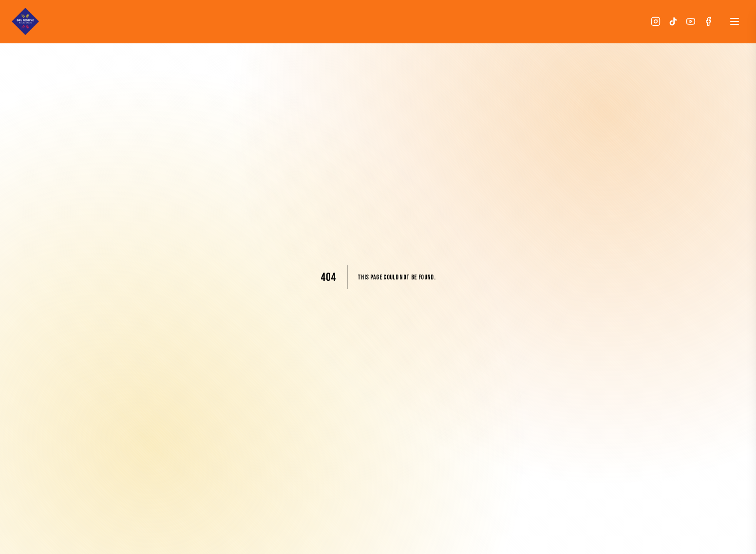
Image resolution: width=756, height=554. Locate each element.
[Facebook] (708, 21)
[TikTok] (673, 21)
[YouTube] (691, 21)
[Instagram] (656, 21)
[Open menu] (735, 21)
